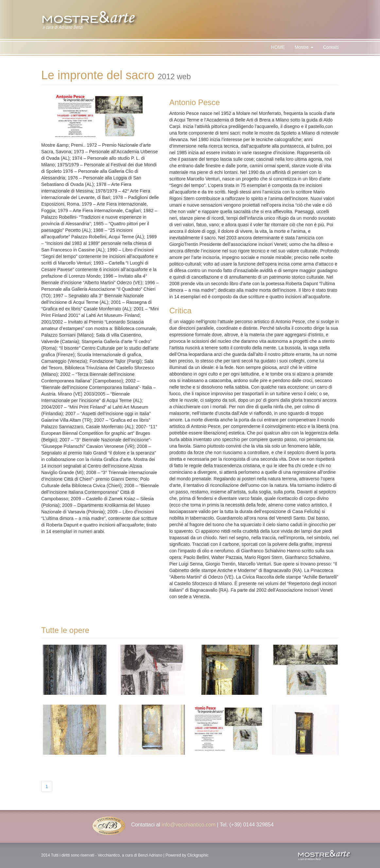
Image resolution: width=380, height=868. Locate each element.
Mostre (304, 47)
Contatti (331, 47)
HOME (278, 47)
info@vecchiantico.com (189, 825)
